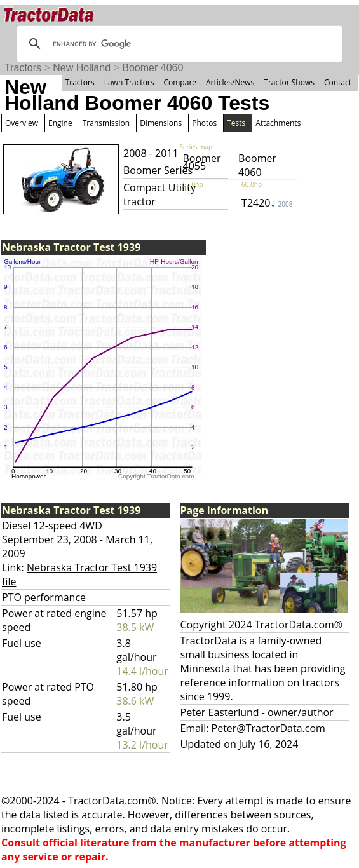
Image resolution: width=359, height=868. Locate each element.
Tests (236, 123)
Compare (180, 82)
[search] (178, 44)
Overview (22, 123)
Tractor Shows (289, 82)
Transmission (106, 123)
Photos (204, 123)
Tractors (23, 68)
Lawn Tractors (129, 82)
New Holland (82, 68)
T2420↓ (267, 203)
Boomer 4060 (152, 68)
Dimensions (161, 123)
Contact (338, 82)
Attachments (278, 123)
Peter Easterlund (220, 712)
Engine (60, 123)
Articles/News (230, 82)
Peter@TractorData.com (268, 728)
